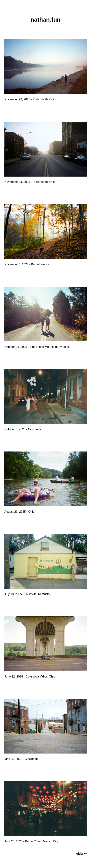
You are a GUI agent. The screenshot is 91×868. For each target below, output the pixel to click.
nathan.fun (46, 20)
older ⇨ (81, 854)
